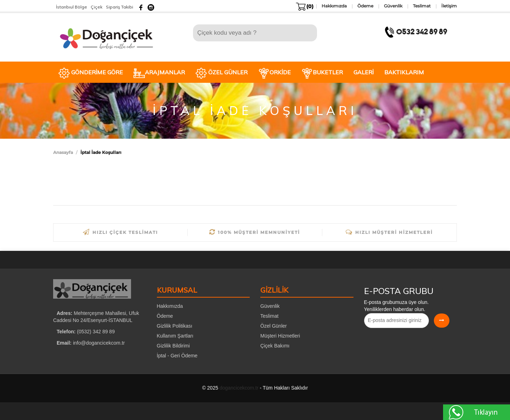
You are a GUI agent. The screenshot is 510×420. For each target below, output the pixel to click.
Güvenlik (270, 306)
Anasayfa (63, 152)
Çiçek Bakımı (275, 346)
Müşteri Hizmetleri (280, 336)
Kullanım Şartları (175, 336)
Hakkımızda (170, 306)
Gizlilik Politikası (175, 326)
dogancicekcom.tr (239, 388)
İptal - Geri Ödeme (177, 356)
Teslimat (269, 316)
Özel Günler (274, 326)
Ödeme (165, 316)
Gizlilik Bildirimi (173, 346)
